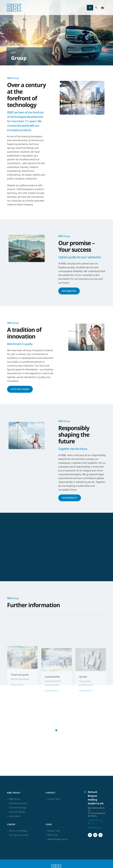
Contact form (54, 799)
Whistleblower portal (57, 839)
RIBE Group (15, 799)
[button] (102, 8)
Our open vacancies (19, 835)
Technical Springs (18, 808)
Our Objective (69, 291)
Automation (15, 816)
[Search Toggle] (96, 8)
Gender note (54, 831)
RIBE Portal (53, 835)
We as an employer (18, 831)
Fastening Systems (18, 803)
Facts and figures (20, 389)
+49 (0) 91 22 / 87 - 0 (95, 822)
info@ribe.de (95, 828)
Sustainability (70, 498)
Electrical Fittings (17, 812)
